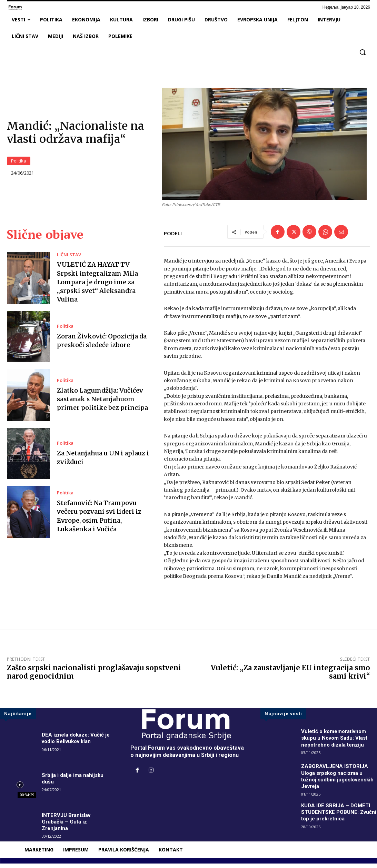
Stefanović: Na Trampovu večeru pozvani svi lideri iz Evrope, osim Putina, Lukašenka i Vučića (99, 520)
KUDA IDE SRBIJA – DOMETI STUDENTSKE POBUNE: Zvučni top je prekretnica (337, 816)
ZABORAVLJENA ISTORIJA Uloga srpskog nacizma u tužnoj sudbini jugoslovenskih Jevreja (335, 781)
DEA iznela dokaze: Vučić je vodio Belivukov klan (77, 742)
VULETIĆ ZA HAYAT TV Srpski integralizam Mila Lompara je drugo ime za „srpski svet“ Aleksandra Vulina (97, 286)
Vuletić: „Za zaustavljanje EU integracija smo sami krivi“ (290, 676)
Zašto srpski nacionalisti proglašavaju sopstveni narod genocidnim (94, 676)
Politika (19, 163)
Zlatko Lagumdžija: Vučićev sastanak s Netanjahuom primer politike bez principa (102, 403)
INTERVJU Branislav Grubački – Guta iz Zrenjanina (67, 826)
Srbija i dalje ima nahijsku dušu (74, 783)
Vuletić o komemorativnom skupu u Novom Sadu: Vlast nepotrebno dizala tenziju (336, 742)
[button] (363, 52)
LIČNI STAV (68, 259)
